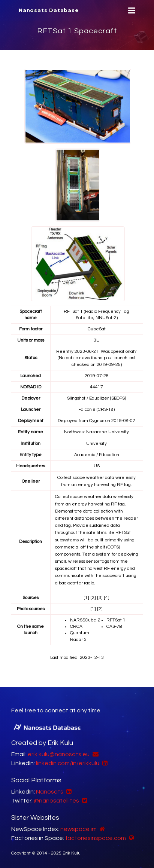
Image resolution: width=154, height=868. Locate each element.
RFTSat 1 (116, 620)
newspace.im (78, 829)
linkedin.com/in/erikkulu (68, 763)
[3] (100, 598)
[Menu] (131, 11)
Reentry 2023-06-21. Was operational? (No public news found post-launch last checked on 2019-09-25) (96, 358)
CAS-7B (114, 626)
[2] (93, 598)
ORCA (76, 626)
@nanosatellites (56, 801)
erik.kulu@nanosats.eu (59, 754)
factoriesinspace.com (96, 838)
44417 (96, 387)
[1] (86, 598)
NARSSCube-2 (85, 620)
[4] (107, 598)
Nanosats (50, 792)
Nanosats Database (49, 10)
